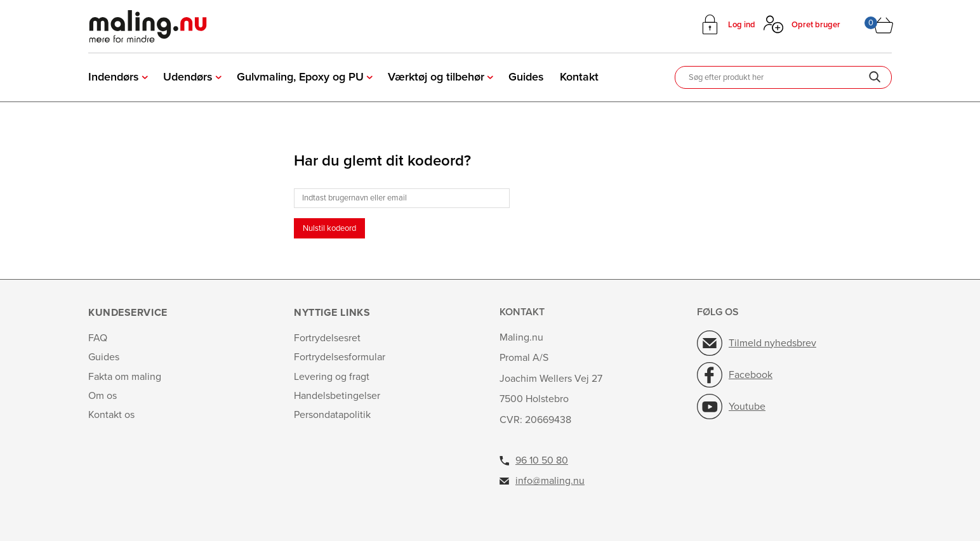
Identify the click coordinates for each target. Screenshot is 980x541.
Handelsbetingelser (337, 396)
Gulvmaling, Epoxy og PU (300, 77)
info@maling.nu (550, 481)
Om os (103, 396)
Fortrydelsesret (327, 338)
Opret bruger (816, 25)
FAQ (98, 338)
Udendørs (188, 77)
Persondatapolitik (332, 415)
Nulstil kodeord (329, 228)
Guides (526, 77)
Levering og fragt (332, 377)
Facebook (751, 375)
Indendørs (114, 77)
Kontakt (579, 77)
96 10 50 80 (542, 460)
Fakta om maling (125, 377)
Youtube (747, 407)
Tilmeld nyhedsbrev (772, 343)
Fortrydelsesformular (340, 357)
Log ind (742, 25)
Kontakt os (111, 415)
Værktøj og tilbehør (436, 77)
